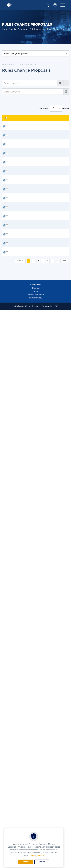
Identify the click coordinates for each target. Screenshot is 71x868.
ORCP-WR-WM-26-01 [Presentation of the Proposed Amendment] (21, 163)
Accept (26, 862)
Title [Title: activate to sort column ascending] (17, 121)
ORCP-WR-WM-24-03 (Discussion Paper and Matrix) (20, 691)
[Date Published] (33, 92)
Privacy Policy (37, 855)
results (66, 108)
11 (57, 819)
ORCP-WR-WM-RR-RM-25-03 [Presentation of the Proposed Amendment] (21, 270)
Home (5, 29)
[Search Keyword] (30, 83)
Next (64, 819)
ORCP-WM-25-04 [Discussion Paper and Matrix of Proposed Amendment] (21, 332)
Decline (42, 862)
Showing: (44, 108)
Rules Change (38, 29)
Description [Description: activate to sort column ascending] (41, 121)
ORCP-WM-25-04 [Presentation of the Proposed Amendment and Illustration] (21, 394)
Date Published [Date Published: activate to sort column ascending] (60, 120)
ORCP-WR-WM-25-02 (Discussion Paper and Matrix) (20, 448)
